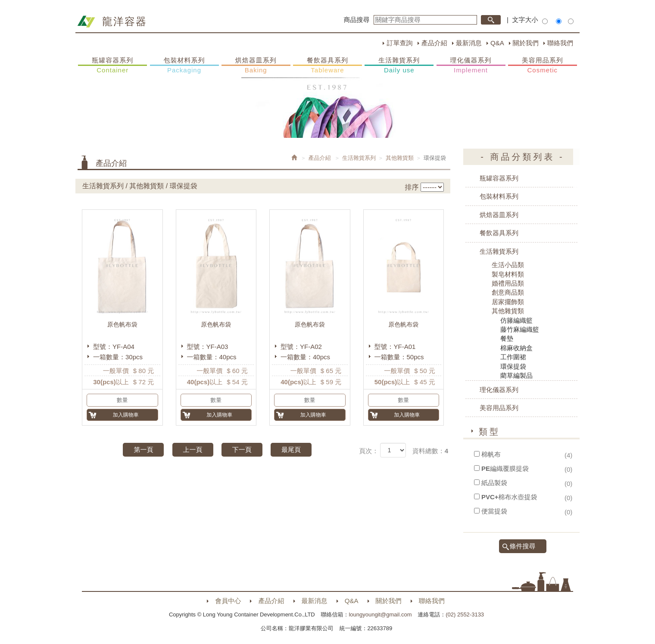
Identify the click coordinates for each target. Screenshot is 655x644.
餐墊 (507, 338)
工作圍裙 (513, 357)
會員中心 (228, 601)
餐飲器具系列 (327, 65)
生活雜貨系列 (399, 65)
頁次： (369, 451)
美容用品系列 (543, 65)
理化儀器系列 (471, 65)
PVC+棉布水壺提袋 (509, 497)
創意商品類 (508, 292)
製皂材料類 (508, 274)
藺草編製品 (516, 375)
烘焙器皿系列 (256, 65)
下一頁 (242, 450)
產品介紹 (434, 43)
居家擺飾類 (508, 302)
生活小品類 (508, 265)
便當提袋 (494, 511)
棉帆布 (491, 454)
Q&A (497, 43)
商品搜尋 (357, 20)
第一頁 (143, 450)
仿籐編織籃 (516, 320)
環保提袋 (513, 366)
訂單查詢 (399, 43)
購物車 (588, 167)
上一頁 (193, 450)
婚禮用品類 (508, 283)
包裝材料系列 (184, 65)
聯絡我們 (560, 43)
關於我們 (526, 43)
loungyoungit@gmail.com (380, 614)
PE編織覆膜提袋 (505, 468)
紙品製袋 (494, 483)
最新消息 (469, 43)
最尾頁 (291, 450)
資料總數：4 (430, 451)
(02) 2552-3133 (465, 614)
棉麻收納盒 (516, 348)
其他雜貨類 (400, 158)
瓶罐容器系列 (112, 65)
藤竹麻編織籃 (520, 329)
